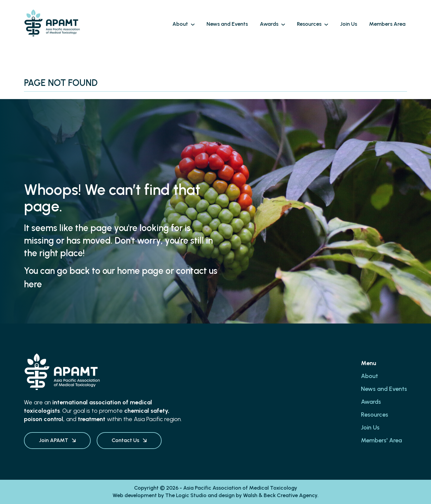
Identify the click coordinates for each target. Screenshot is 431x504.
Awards (371, 402)
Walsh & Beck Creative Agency (280, 495)
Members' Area (381, 440)
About (369, 376)
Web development (135, 495)
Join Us (370, 427)
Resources (375, 415)
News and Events (384, 389)
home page (140, 271)
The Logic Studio (186, 495)
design (227, 495)
